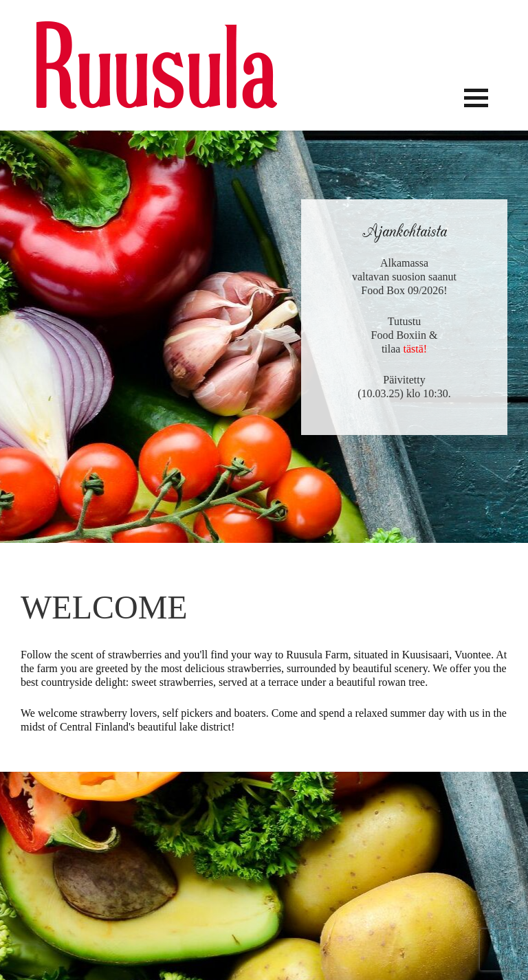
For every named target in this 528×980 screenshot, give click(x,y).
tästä (413, 349)
